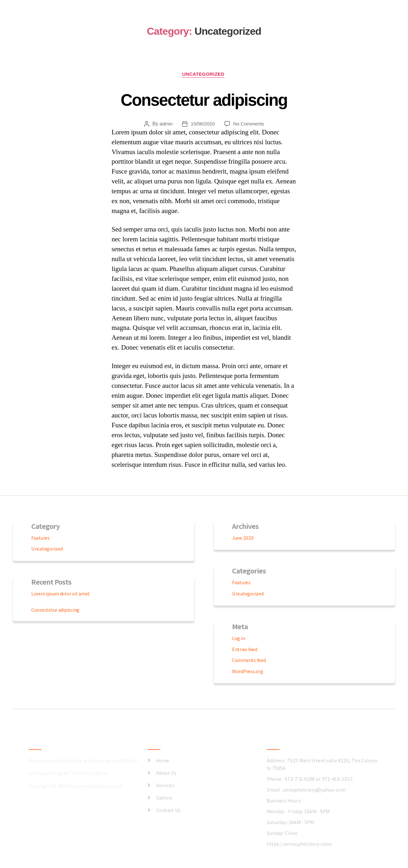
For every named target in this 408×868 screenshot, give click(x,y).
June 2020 (243, 539)
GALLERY (298, 23)
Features (40, 539)
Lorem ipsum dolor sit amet (61, 594)
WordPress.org (248, 672)
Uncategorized (204, 75)
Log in (238, 639)
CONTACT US (366, 23)
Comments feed (249, 661)
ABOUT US (330, 23)
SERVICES (266, 23)
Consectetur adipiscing (204, 99)
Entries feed (245, 650)
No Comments (249, 124)
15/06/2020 (202, 124)
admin (165, 124)
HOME (238, 23)
